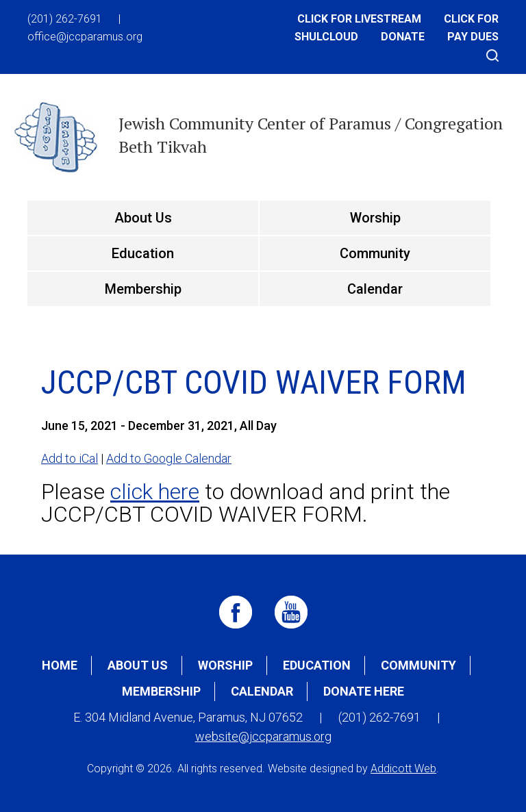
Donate (403, 37)
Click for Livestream (359, 19)
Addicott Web (403, 769)
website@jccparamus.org (263, 736)
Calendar (375, 289)
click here (155, 492)
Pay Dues (473, 37)
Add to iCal (70, 458)
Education (143, 253)
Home (60, 665)
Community (375, 253)
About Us (143, 218)
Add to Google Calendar (169, 458)
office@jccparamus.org (85, 37)
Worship (375, 218)
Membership (143, 289)
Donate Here (364, 691)
